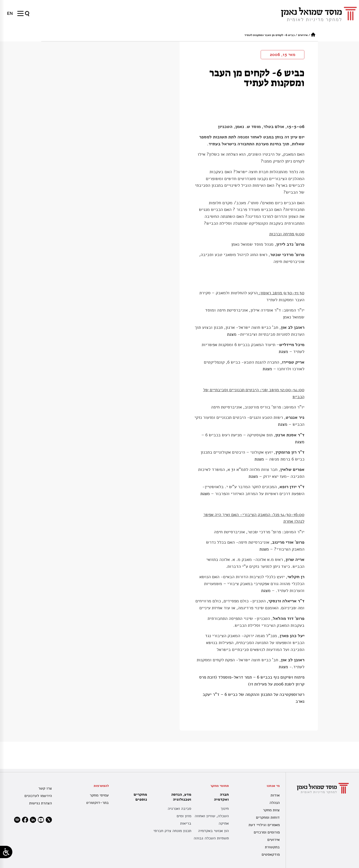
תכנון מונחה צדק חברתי (172, 831)
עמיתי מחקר (99, 795)
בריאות (186, 823)
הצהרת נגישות (41, 803)
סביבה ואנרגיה (179, 809)
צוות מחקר (271, 810)
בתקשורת (272, 847)
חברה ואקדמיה (220, 797)
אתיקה (224, 823)
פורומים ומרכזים (267, 832)
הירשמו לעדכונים (38, 796)
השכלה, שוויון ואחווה (212, 816)
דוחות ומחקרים (268, 817)
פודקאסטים (271, 854)
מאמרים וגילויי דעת (264, 825)
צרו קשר (45, 788)
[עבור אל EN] (10, 13)
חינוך (225, 809)
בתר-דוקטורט (97, 803)
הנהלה (275, 803)
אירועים (303, 35)
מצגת (232, 334)
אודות (275, 795)
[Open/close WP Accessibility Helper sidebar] (6, 852)
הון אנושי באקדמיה (213, 831)
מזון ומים (184, 816)
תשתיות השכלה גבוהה (211, 838)
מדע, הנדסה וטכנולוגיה (180, 797)
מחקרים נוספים (140, 797)
